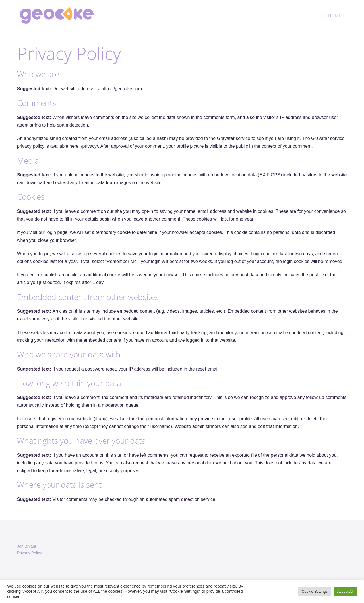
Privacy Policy (29, 553)
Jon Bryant (27, 546)
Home (335, 15)
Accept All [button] (345, 591)
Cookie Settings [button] (315, 591)
